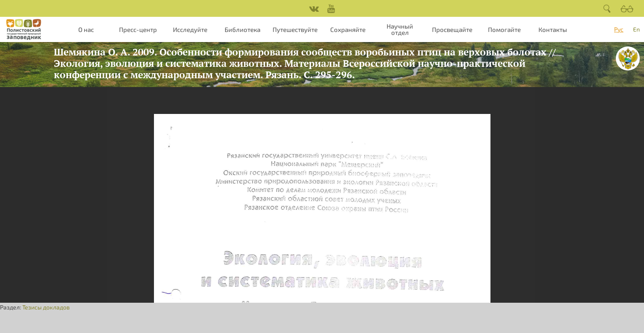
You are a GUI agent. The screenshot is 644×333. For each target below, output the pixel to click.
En (636, 29)
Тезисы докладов (46, 307)
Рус (619, 29)
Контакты (553, 29)
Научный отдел (400, 29)
